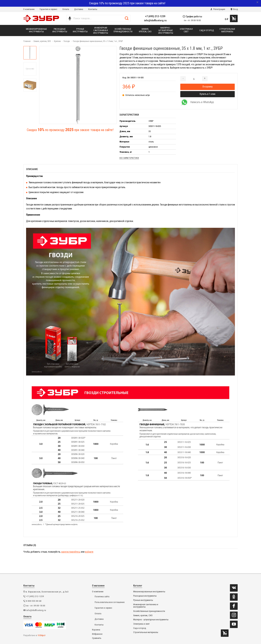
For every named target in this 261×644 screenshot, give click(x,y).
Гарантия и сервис (48, 9)
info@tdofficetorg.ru (155, 21)
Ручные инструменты (143, 600)
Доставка (79, 9)
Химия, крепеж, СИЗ (143, 615)
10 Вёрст (42, 635)
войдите (89, 552)
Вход (234, 9)
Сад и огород (140, 628)
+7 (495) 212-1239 (155, 16)
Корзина (96, 630)
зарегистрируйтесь (71, 552)
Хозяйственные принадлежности (149, 611)
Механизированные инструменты (149, 592)
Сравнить (97, 638)
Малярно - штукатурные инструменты (151, 620)
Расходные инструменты (145, 596)
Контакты (93, 9)
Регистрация (218, 9)
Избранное (97, 634)
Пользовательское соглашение (110, 602)
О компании (29, 9)
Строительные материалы (146, 632)
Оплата (66, 9)
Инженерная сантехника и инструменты (146, 606)
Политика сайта (102, 597)
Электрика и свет (141, 624)
